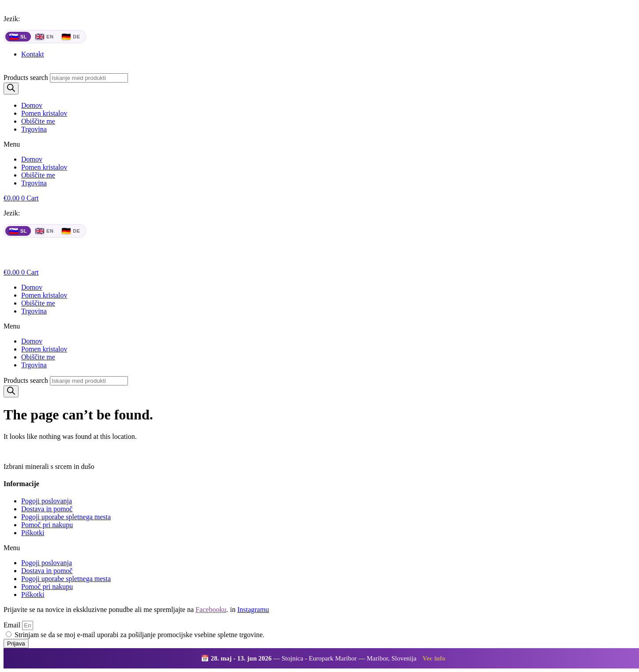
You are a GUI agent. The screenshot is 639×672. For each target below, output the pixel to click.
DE (71, 37)
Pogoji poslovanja (47, 501)
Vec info (434, 658)
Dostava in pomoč (47, 509)
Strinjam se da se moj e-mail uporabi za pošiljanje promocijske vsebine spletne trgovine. (139, 635)
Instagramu (253, 610)
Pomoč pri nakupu (47, 525)
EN (44, 37)
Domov (32, 105)
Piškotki (33, 533)
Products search (26, 77)
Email (13, 625)
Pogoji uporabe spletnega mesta (66, 517)
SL (18, 37)
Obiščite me (38, 121)
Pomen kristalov (44, 113)
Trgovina (34, 129)
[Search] (11, 89)
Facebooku (211, 610)
